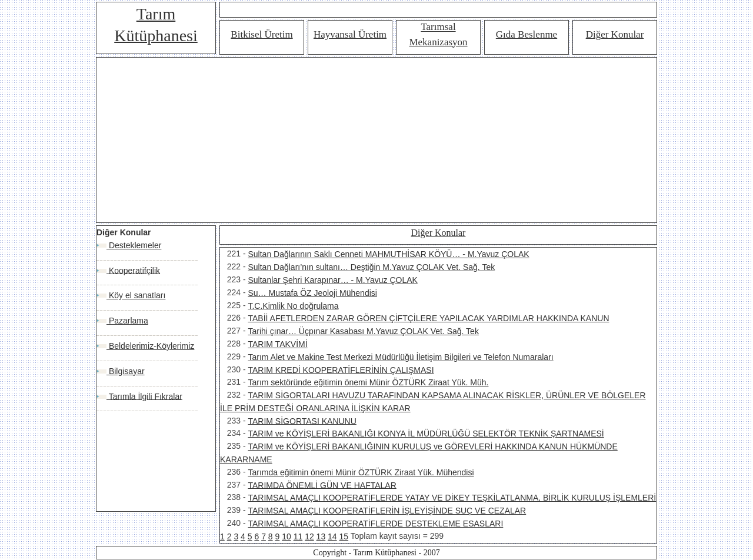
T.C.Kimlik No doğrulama (293, 305)
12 (309, 536)
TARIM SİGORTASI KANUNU (302, 421)
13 (321, 536)
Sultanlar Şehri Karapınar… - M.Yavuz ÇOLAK (332, 280)
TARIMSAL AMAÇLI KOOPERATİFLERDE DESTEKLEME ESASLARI (375, 524)
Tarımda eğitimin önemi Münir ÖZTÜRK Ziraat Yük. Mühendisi (361, 472)
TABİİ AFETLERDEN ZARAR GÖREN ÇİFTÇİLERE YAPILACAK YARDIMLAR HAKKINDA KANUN (428, 318)
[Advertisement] (376, 140)
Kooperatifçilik (133, 270)
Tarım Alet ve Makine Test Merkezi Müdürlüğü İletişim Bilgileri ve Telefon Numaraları (400, 357)
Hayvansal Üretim (350, 34)
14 (332, 536)
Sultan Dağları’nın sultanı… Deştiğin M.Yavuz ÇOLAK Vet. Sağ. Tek (371, 267)
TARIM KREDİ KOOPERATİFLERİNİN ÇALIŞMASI (341, 369)
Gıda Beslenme (527, 34)
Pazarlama (127, 321)
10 (286, 536)
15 (344, 536)
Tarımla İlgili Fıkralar (144, 396)
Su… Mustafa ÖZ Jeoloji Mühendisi (312, 293)
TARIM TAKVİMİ (277, 344)
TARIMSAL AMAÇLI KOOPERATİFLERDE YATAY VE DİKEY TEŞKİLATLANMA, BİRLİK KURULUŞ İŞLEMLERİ (452, 498)
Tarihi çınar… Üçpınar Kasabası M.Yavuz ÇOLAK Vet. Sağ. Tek (363, 331)
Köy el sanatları (136, 295)
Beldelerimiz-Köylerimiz (150, 346)
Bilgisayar (126, 371)
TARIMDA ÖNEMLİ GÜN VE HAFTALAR (322, 485)
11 (298, 536)
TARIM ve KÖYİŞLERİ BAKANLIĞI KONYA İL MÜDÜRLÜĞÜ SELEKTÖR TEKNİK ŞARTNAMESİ (426, 434)
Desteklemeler (134, 245)
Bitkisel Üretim (261, 34)
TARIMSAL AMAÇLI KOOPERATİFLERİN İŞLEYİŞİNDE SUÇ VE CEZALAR (387, 511)
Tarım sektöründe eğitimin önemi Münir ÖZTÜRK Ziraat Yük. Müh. (368, 382)
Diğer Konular (615, 34)
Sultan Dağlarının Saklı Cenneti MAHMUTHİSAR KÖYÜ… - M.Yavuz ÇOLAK (388, 254)
